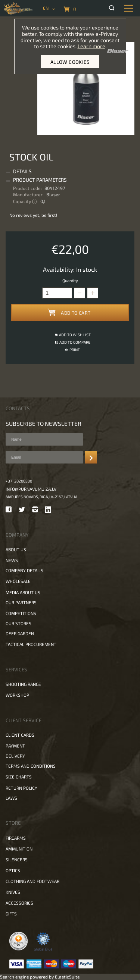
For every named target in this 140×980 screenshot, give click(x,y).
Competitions (21, 613)
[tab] (69, 171)
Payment (15, 746)
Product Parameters (40, 180)
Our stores (18, 623)
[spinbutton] (57, 293)
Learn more (91, 46)
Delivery (15, 756)
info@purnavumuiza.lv (31, 489)
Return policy (21, 788)
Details (22, 171)
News (12, 560)
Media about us (23, 592)
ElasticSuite (67, 977)
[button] (93, 293)
